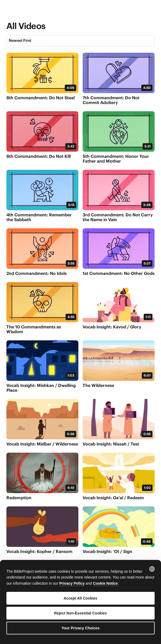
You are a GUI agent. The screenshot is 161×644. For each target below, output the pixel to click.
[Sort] (80, 41)
